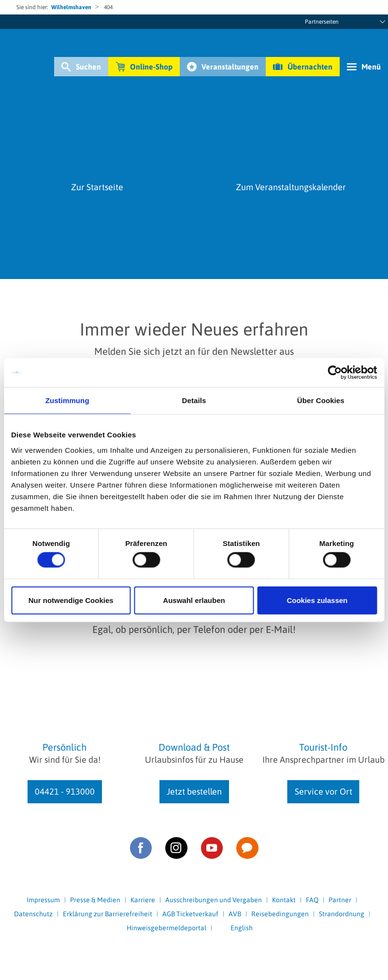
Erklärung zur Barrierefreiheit (108, 914)
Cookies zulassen (317, 600)
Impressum (43, 900)
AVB (235, 914)
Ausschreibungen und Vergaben (214, 900)
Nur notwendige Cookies (71, 600)
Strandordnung (342, 914)
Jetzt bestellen (194, 791)
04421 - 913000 (65, 791)
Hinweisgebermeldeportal (166, 928)
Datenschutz (33, 914)
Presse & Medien (95, 900)
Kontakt (284, 900)
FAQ (312, 900)
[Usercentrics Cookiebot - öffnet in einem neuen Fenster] (335, 373)
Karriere (143, 900)
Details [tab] (194, 400)
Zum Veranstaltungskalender (291, 187)
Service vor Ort (323, 791)
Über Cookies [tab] (321, 400)
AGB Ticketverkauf (190, 914)
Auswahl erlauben (194, 600)
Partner (340, 900)
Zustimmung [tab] (67, 400)
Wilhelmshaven (71, 7)
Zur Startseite (97, 187)
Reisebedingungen (280, 914)
